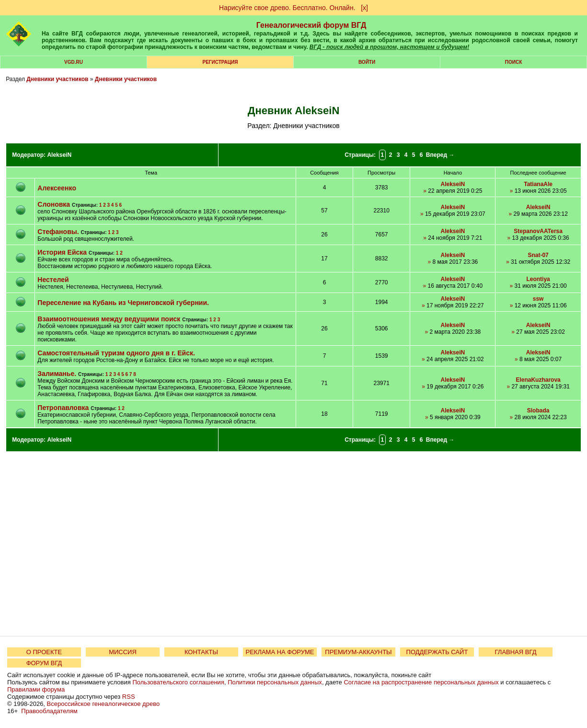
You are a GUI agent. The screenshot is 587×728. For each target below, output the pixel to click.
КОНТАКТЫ (201, 652)
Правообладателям (49, 711)
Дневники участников (57, 79)
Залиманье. (57, 374)
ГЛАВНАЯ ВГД (516, 652)
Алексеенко (57, 188)
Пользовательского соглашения (178, 682)
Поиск (513, 62)
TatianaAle (538, 184)
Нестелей (53, 280)
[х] (364, 8)
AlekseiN (59, 155)
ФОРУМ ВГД (44, 663)
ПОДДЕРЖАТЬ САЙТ (437, 652)
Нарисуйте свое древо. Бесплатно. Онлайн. (287, 8)
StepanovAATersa (538, 231)
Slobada (538, 411)
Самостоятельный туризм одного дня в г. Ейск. (116, 353)
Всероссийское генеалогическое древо (104, 704)
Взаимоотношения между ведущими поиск (109, 319)
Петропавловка (63, 408)
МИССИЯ (123, 652)
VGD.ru (74, 62)
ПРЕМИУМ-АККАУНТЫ (358, 652)
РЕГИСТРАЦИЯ (220, 62)
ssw (538, 299)
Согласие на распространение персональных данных (421, 682)
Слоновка (54, 204)
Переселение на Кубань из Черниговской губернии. (123, 303)
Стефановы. (58, 232)
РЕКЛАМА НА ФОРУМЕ (280, 652)
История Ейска (62, 252)
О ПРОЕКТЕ (44, 652)
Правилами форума (36, 689)
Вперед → (440, 155)
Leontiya (538, 279)
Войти (367, 62)
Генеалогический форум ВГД (311, 25)
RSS (129, 697)
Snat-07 (538, 255)
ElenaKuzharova (538, 380)
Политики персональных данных (275, 682)
